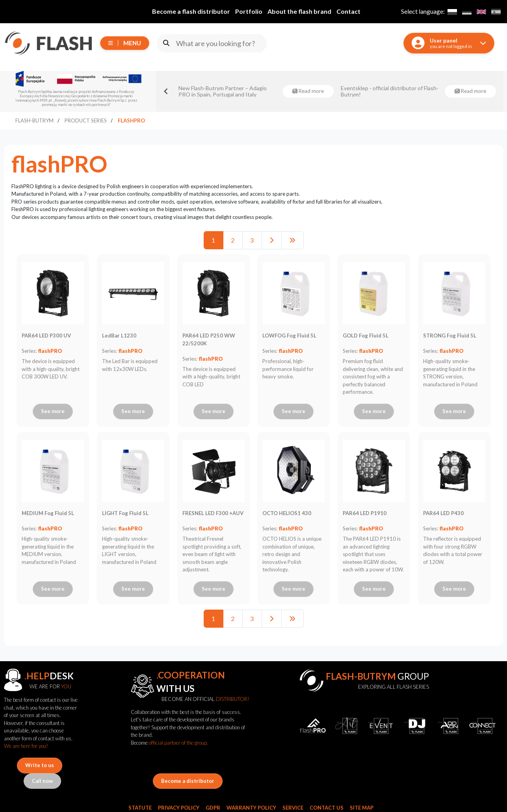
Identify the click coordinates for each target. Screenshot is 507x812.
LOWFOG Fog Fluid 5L (289, 336)
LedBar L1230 (119, 336)
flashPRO (50, 351)
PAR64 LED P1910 (365, 513)
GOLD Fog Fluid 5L (366, 336)
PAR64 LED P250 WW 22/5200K (209, 339)
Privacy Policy (179, 808)
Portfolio (249, 11)
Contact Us (327, 808)
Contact (348, 11)
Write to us (40, 765)
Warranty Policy (251, 808)
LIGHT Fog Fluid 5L (125, 513)
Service (293, 808)
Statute (140, 808)
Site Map (362, 808)
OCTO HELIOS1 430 (287, 513)
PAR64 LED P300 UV (46, 336)
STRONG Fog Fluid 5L (450, 336)
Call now (42, 781)
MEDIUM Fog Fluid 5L (48, 513)
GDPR (213, 808)
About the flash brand (299, 11)
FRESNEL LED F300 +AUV (213, 513)
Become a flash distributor (191, 11)
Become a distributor (188, 781)
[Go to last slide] (166, 91)
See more (53, 411)
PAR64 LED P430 (443, 513)
